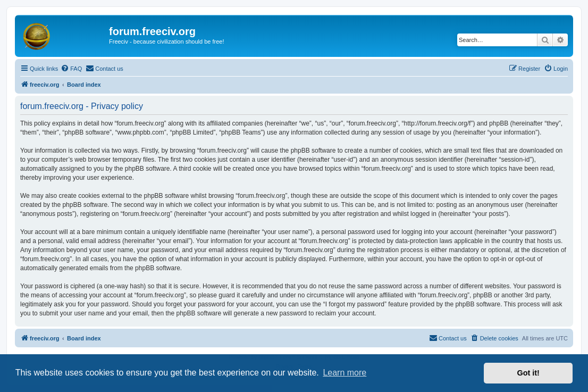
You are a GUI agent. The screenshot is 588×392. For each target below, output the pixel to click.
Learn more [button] (345, 373)
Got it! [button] (528, 373)
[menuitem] (71, 69)
